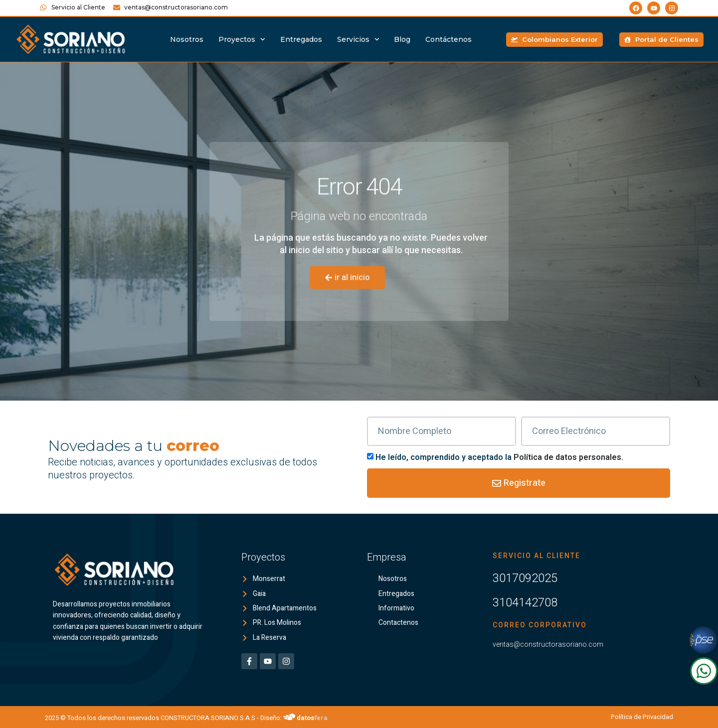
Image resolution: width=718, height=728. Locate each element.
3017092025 (525, 578)
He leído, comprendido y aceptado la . (499, 457)
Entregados (301, 39)
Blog (402, 39)
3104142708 (525, 602)
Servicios (358, 39)
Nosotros (187, 39)
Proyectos (242, 39)
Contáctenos (449, 39)
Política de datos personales (567, 457)
